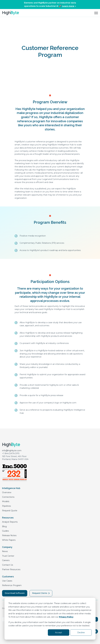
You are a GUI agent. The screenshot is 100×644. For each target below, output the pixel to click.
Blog (4, 526)
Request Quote (10, 511)
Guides (5, 531)
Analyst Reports (10, 522)
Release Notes (9, 535)
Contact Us (8, 565)
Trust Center (8, 556)
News (5, 551)
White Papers (9, 540)
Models (6, 501)
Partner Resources (11, 569)
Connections (8, 497)
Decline (81, 633)
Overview (7, 492)
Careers (6, 560)
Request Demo (41, 593)
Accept (59, 633)
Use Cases (7, 581)
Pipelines (6, 506)
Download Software (15, 593)
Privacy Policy (66, 617)
